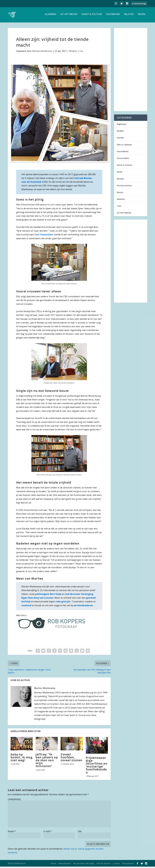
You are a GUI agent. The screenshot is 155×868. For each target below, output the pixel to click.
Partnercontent (124, 187)
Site (80, 833)
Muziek (120, 180)
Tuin (119, 207)
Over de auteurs (103, 865)
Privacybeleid (128, 865)
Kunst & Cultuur (92, 16)
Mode (120, 173)
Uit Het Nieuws (69, 16)
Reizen (142, 16)
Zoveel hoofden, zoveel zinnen (71, 759)
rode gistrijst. (63, 603)
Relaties (129, 16)
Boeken (120, 132)
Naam (12, 833)
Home (53, 865)
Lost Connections (44, 236)
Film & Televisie (124, 146)
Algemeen (50, 16)
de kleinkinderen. (84, 607)
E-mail (48, 833)
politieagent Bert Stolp (48, 595)
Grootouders (123, 160)
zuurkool (26, 607)
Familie (120, 139)
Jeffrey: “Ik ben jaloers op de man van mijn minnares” (47, 762)
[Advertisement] (131, 71)
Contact (116, 865)
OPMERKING (14, 801)
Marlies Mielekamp (42, 52)
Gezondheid (113, 16)
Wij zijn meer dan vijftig (84, 865)
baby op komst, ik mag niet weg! (22, 759)
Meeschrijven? (65, 865)
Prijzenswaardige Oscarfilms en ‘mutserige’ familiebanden (97, 766)
